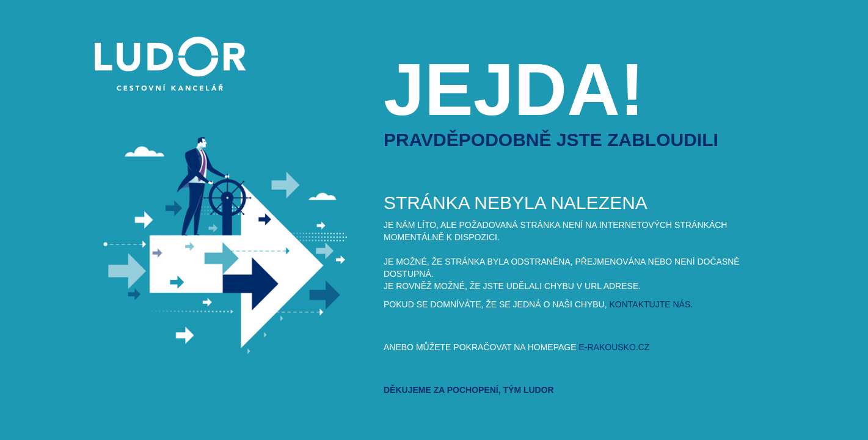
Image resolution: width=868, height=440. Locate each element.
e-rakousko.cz (614, 347)
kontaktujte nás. (651, 304)
